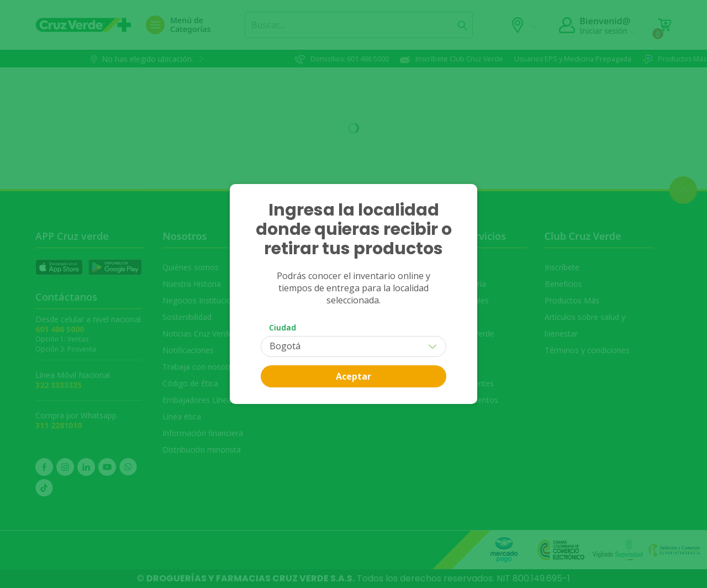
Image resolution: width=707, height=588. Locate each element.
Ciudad (283, 327)
